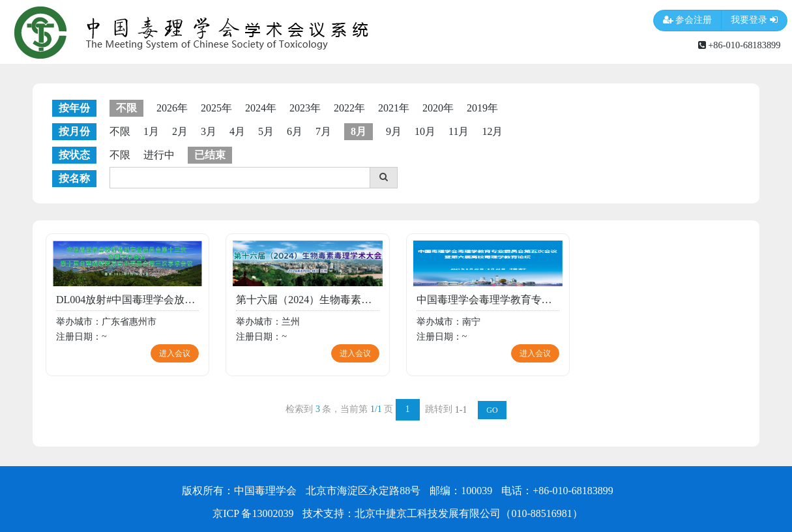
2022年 (349, 108)
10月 (425, 131)
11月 (459, 131)
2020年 (438, 108)
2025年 (216, 108)
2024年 (261, 108)
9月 (394, 131)
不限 (120, 131)
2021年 (394, 108)
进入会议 (175, 353)
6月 (295, 131)
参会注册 (688, 21)
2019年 (482, 108)
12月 (492, 131)
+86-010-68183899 (740, 45)
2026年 (172, 108)
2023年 (305, 108)
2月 (180, 131)
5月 (266, 131)
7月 (323, 131)
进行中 (159, 155)
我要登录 (754, 21)
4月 (237, 131)
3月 (209, 131)
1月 (151, 131)
